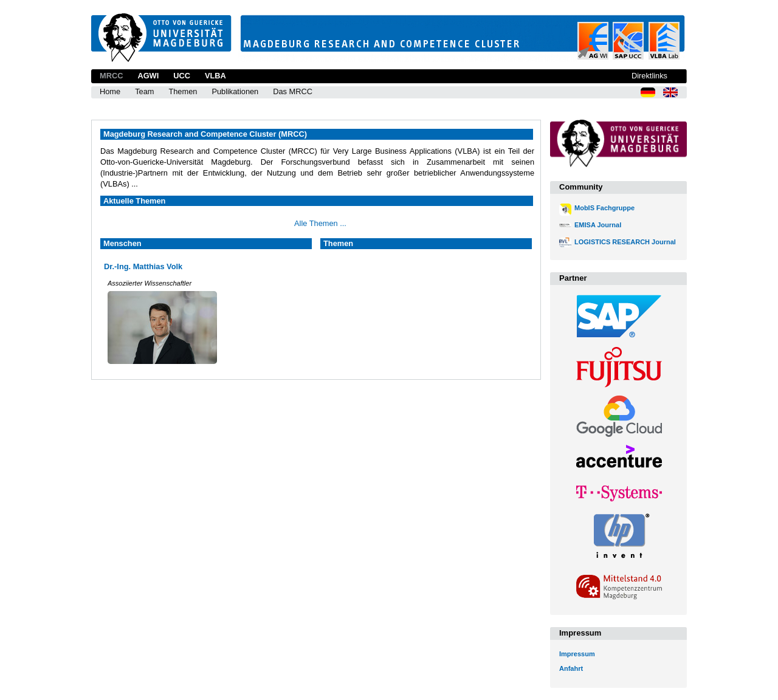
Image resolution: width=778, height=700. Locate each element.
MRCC (111, 76)
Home (110, 91)
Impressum (577, 654)
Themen (183, 91)
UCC (182, 76)
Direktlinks (649, 76)
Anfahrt (571, 668)
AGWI (148, 76)
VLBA (215, 76)
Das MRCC (293, 91)
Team (144, 91)
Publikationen (235, 91)
